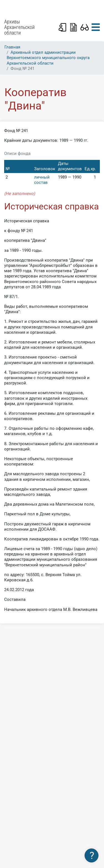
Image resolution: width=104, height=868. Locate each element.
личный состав (42, 180)
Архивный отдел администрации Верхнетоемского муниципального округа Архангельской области (48, 58)
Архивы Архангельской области (19, 27)
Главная (12, 47)
